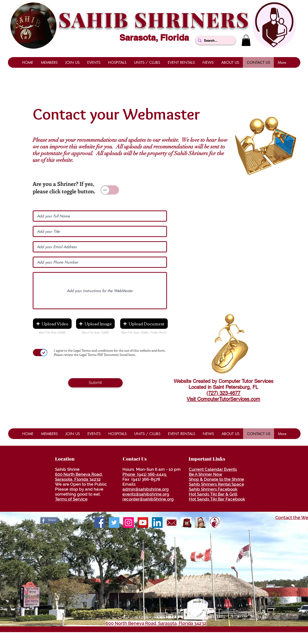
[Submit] (95, 383)
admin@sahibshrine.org (146, 489)
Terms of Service (71, 499)
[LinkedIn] (157, 523)
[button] (246, 40)
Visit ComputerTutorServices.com (223, 399)
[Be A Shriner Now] (200, 523)
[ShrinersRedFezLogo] (186, 523)
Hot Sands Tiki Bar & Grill (213, 494)
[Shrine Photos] (128, 523)
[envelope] (172, 523)
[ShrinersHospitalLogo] (215, 523)
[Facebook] (100, 523)
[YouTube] (143, 523)
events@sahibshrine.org (146, 494)
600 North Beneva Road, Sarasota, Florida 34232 (79, 477)
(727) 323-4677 (223, 393)
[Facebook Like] (256, 520)
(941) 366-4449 (152, 474)
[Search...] (215, 40)
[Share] (49, 520)
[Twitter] (114, 523)
